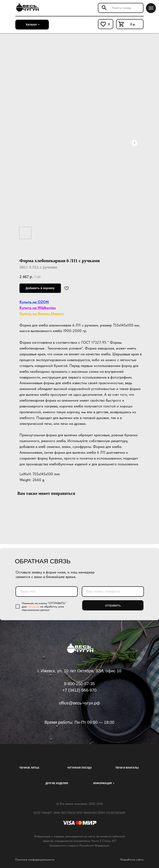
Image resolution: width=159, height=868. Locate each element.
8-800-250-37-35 (79, 684)
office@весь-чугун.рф (79, 703)
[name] (47, 592)
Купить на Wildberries (38, 308)
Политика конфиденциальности (35, 859)
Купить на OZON (34, 302)
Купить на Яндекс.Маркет (42, 314)
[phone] (113, 592)
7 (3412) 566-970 (81, 690)
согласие (34, 606)
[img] (27, 8)
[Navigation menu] (151, 8)
